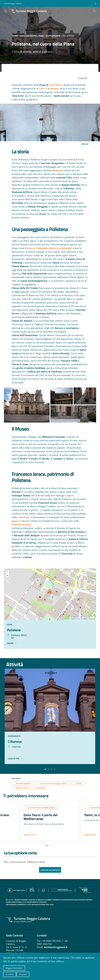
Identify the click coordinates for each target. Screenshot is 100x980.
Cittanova (15, 742)
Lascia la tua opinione (50, 871)
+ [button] (7, 572)
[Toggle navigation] (5, 11)
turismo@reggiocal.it (56, 949)
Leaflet (73, 619)
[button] (45, 769)
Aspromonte (53, 36)
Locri (42, 89)
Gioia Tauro (55, 85)
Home (15, 36)
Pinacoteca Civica (21, 525)
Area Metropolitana (32, 36)
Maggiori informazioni (14, 968)
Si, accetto (10, 974)
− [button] (7, 576)
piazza (15, 521)
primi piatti (66, 248)
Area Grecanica (21, 788)
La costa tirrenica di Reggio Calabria (53, 784)
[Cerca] (95, 11)
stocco (32, 248)
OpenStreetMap (83, 619)
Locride (79, 784)
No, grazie (23, 974)
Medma (54, 89)
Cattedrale (23, 517)
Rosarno (57, 170)
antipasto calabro (47, 248)
